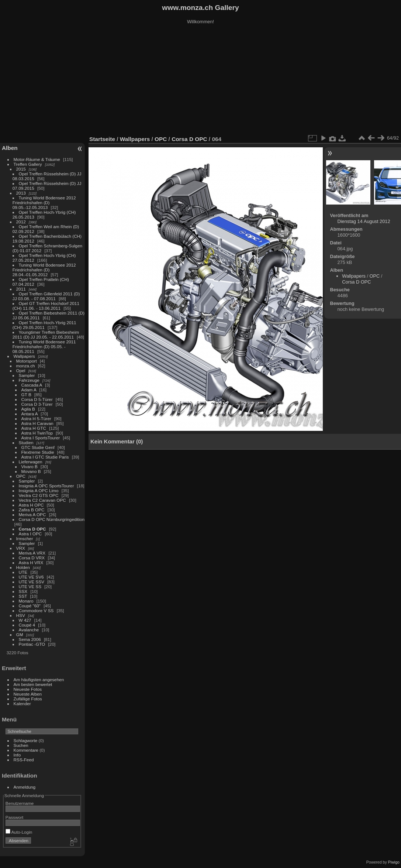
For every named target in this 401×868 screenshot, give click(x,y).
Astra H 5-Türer (36, 418)
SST (23, 596)
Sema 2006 (30, 639)
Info (17, 755)
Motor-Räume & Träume (37, 159)
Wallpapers (24, 356)
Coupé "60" (30, 606)
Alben (10, 148)
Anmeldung (25, 787)
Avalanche (29, 630)
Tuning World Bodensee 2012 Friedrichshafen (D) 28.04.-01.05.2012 (44, 270)
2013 (21, 193)
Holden (23, 567)
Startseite (102, 139)
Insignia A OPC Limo (39, 490)
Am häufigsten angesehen (39, 680)
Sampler (27, 375)
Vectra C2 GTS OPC (39, 495)
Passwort (14, 817)
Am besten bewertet (33, 684)
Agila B (28, 409)
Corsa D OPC (32, 529)
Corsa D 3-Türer (37, 404)
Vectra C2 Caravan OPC (42, 500)
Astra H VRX (31, 562)
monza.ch (26, 366)
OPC (21, 476)
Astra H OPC (31, 505)
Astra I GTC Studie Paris (45, 457)
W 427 (25, 620)
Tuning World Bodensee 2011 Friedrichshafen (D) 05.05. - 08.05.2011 (44, 346)
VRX (21, 548)
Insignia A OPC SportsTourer (46, 486)
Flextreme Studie (38, 452)
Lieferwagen (31, 462)
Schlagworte (26, 740)
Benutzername (20, 803)
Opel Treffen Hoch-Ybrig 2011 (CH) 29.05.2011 (44, 325)
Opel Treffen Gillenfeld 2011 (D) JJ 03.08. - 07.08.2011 (46, 296)
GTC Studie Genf (38, 447)
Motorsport (27, 361)
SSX (23, 591)
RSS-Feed (24, 760)
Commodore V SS (36, 610)
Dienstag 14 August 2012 (364, 221)
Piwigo (394, 862)
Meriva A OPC (32, 514)
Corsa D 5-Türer (37, 399)
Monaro (26, 601)
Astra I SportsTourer (41, 438)
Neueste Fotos (28, 689)
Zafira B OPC (32, 510)
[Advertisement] (200, 81)
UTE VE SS (30, 586)
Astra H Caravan (37, 423)
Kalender (22, 704)
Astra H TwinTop (37, 433)
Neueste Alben (28, 694)
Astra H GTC (34, 428)
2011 (21, 289)
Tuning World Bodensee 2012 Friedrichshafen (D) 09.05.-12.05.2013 (44, 203)
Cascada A (32, 385)
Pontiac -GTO (32, 644)
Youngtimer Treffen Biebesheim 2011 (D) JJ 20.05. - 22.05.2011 (46, 334)
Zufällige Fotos (28, 699)
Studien (26, 442)
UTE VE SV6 (31, 577)
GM (20, 634)
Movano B (31, 471)
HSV (21, 615)
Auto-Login (19, 832)
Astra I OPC (30, 534)
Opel (21, 370)
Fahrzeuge (29, 380)
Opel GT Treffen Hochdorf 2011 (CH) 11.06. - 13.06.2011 (46, 306)
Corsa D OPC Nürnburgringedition (52, 519)
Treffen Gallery (28, 164)
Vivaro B (30, 466)
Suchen (21, 745)
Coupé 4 (27, 625)
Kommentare (26, 750)
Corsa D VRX (32, 558)
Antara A (30, 414)
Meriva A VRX (32, 553)
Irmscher (25, 538)
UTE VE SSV (32, 582)
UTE (23, 572)
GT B (26, 394)
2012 (21, 222)
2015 (21, 169)
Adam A (29, 390)
